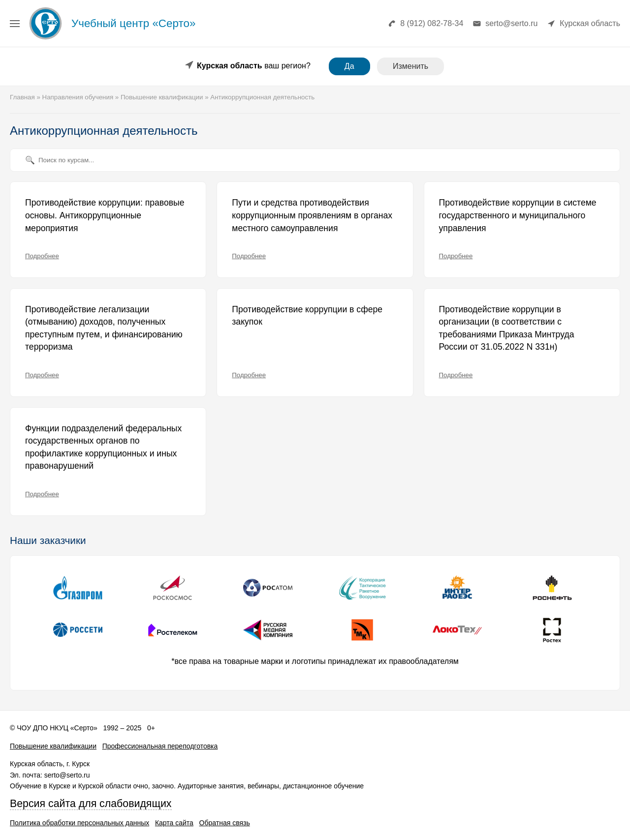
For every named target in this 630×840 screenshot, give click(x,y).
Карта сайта (174, 823)
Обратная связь (225, 823)
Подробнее (42, 256)
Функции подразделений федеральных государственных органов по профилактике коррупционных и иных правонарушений (103, 447)
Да (349, 66)
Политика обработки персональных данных (79, 823)
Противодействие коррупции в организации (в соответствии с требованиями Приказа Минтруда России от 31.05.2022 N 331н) (507, 328)
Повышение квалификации (53, 746)
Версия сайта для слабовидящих (91, 804)
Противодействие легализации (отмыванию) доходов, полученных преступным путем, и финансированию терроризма (104, 328)
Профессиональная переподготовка (160, 746)
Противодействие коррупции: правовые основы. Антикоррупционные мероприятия (105, 215)
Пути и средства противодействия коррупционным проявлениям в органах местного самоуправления (312, 215)
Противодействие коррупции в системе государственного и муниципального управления (518, 215)
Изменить (410, 66)
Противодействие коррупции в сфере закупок (307, 316)
